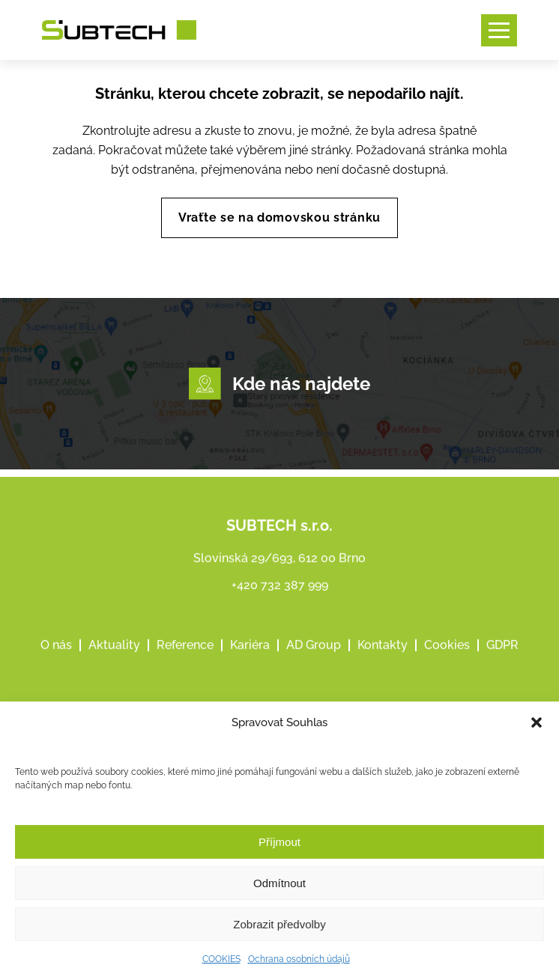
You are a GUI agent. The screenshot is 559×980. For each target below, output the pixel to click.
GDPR (502, 659)
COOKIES (221, 959)
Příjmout (279, 842)
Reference (185, 659)
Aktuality (114, 659)
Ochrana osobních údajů (299, 959)
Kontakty (383, 659)
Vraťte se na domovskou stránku (279, 217)
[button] (537, 722)
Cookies (447, 659)
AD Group (314, 659)
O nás (56, 659)
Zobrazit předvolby (279, 924)
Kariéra (250, 659)
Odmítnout (279, 883)
